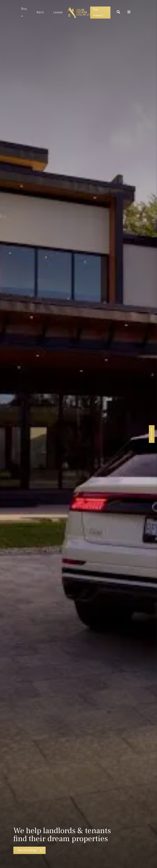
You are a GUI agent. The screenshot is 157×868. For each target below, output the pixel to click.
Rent (40, 12)
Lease (58, 12)
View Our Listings (29, 850)
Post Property (98, 12)
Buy (24, 12)
